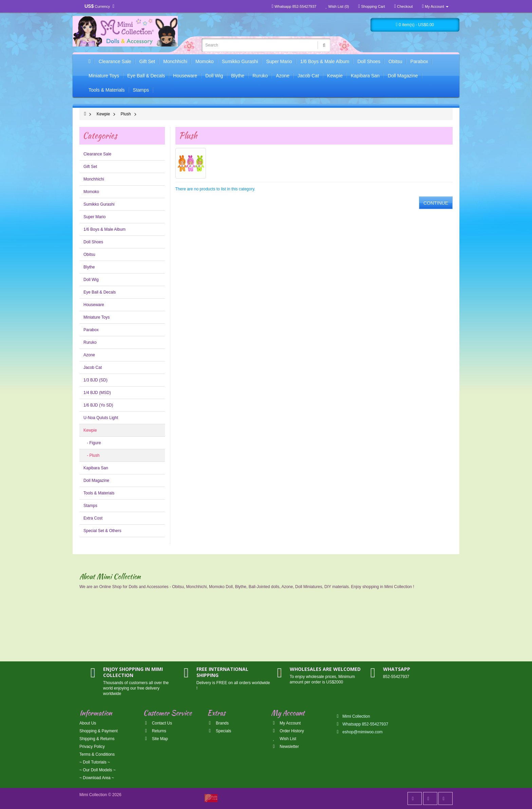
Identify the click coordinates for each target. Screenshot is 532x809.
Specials (219, 731)
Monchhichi (175, 61)
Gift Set (147, 61)
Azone (283, 76)
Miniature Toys (104, 76)
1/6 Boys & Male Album (325, 61)
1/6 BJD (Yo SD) (98, 405)
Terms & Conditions (97, 754)
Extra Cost (93, 518)
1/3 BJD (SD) (96, 380)
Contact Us (158, 723)
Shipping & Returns (97, 739)
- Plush (91, 455)
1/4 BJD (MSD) (97, 393)
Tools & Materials (107, 90)
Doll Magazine (403, 76)
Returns (155, 731)
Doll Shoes (369, 61)
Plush (126, 114)
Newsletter (285, 747)
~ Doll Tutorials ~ (95, 762)
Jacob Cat (308, 76)
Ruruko (260, 76)
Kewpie (335, 76)
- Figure (92, 443)
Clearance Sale (115, 61)
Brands (218, 723)
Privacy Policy (92, 747)
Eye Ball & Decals (146, 76)
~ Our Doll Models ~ (98, 770)
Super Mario (279, 61)
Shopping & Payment (99, 731)
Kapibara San (365, 76)
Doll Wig (214, 76)
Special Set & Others (102, 531)
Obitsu (395, 61)
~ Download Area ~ (97, 778)
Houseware (185, 76)
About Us (88, 723)
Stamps (141, 90)
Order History (288, 731)
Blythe (238, 76)
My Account (286, 723)
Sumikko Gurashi (240, 61)
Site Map (156, 739)
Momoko (205, 61)
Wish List (284, 739)
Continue (436, 203)
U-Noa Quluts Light (101, 418)
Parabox (419, 61)
